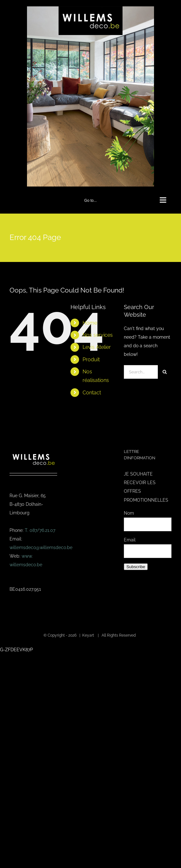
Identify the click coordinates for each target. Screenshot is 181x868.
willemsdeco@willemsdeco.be (41, 547)
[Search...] (141, 372)
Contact (92, 393)
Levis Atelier (97, 347)
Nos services (98, 335)
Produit (91, 360)
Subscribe (136, 567)
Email (130, 540)
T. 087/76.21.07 (40, 530)
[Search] (165, 372)
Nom (129, 513)
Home (90, 323)
